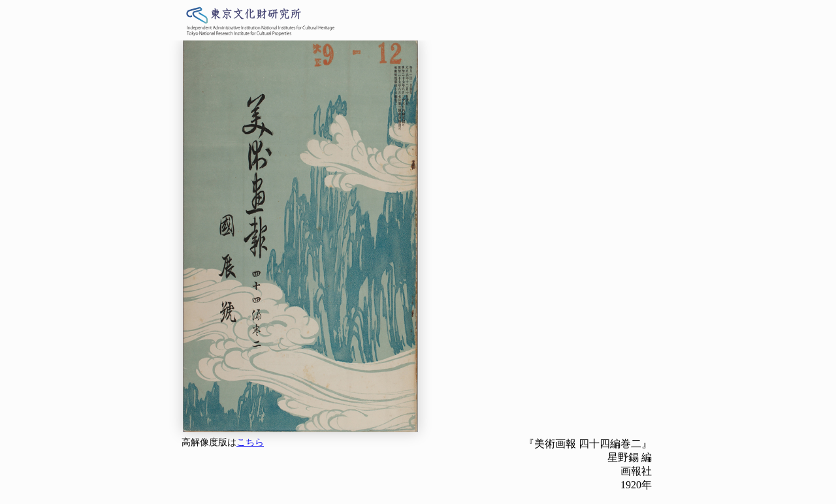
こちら (250, 442)
